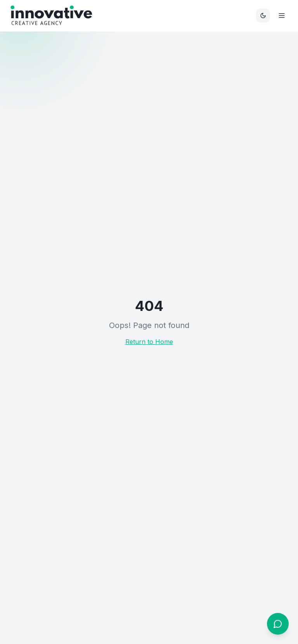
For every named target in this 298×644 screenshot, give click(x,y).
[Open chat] (278, 624)
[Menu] (282, 16)
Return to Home (149, 342)
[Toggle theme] (263, 16)
